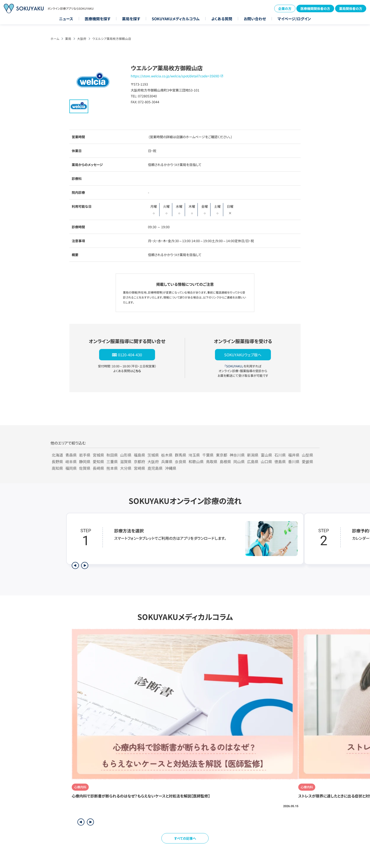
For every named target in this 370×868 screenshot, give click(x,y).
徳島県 (280, 461)
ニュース (66, 19)
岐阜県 (71, 461)
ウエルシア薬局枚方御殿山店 (112, 39)
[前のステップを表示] (75, 565)
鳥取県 (212, 461)
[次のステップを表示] (85, 565)
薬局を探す (131, 19)
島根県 (225, 461)
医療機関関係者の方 (315, 8)
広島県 (253, 461)
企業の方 (285, 8)
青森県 (71, 455)
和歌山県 (196, 461)
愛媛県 (307, 461)
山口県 (266, 461)
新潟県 (253, 455)
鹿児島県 (155, 468)
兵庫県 (167, 461)
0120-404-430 (130, 355)
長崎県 (98, 468)
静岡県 (85, 461)
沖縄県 (171, 468)
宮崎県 (139, 468)
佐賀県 (85, 468)
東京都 (222, 455)
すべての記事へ (185, 838)
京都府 (139, 461)
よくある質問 (222, 19)
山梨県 (307, 455)
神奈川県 (237, 455)
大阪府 (82, 39)
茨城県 (153, 455)
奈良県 (181, 461)
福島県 (139, 455)
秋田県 (112, 455)
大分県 (126, 468)
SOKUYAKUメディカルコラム (176, 19)
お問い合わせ (255, 19)
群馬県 (181, 455)
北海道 (57, 455)
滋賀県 (126, 461)
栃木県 (167, 455)
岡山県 (239, 461)
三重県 (112, 461)
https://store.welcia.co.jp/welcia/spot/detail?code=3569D (175, 76)
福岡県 (71, 468)
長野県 (57, 461)
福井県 (294, 455)
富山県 (266, 455)
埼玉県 (194, 455)
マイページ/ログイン (294, 19)
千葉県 (208, 455)
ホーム (55, 39)
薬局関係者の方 (351, 8)
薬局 (68, 39)
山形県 (126, 455)
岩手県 (85, 455)
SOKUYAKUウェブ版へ (243, 355)
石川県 (280, 455)
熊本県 (112, 468)
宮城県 (98, 455)
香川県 (294, 461)
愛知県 (98, 461)
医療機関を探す (98, 19)
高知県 (57, 468)
